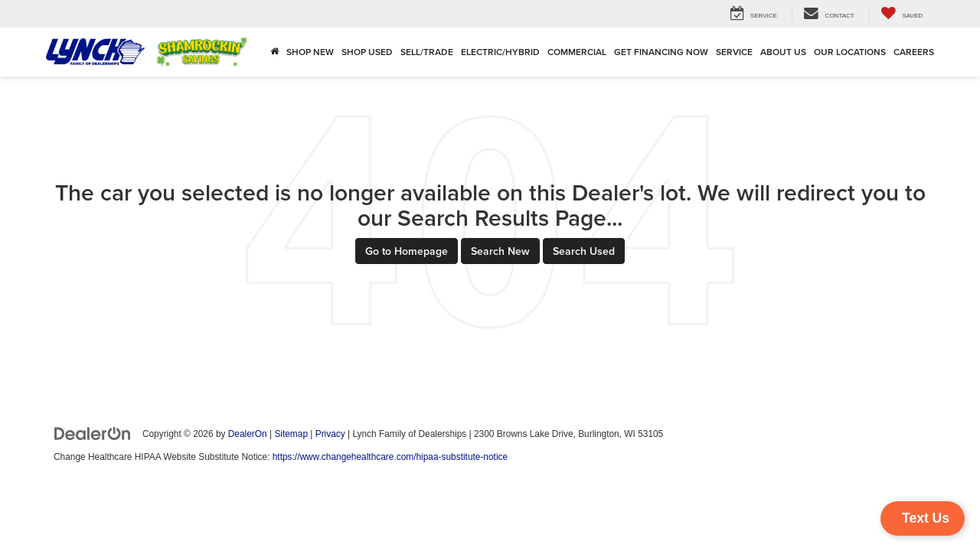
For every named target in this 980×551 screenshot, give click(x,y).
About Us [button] (783, 52)
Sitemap (291, 434)
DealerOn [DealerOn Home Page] (248, 434)
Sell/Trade (427, 52)
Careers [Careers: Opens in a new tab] (914, 52)
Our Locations (850, 52)
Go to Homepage (407, 251)
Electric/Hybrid (500, 52)
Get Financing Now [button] (661, 52)
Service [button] (734, 52)
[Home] (274, 52)
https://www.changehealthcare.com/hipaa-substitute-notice (390, 457)
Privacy (330, 434)
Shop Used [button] (367, 52)
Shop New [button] (310, 52)
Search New (500, 251)
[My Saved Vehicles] (902, 14)
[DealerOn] (93, 433)
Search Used (584, 251)
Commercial (577, 52)
